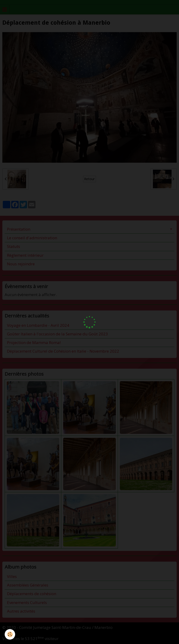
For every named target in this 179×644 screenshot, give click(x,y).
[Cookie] (10, 634)
